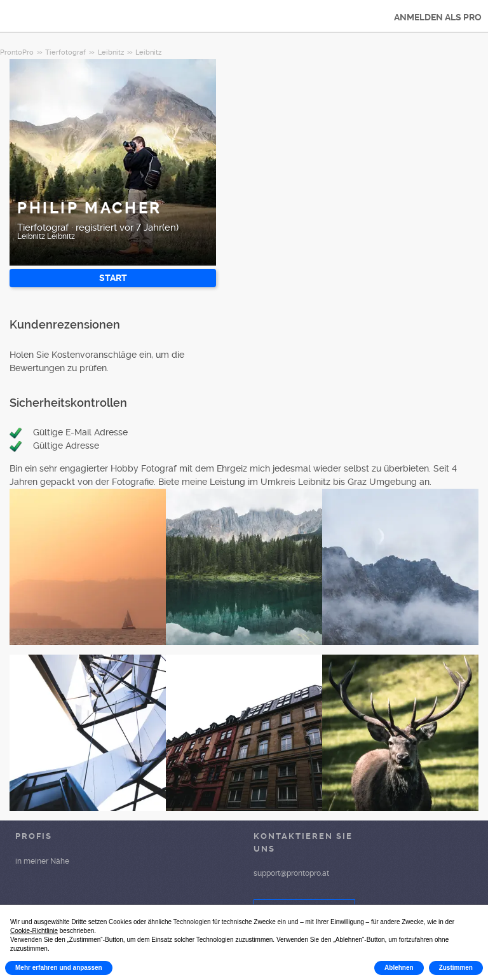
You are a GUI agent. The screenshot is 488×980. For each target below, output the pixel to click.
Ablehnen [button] (399, 968)
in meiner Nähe (42, 861)
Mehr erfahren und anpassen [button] (59, 968)
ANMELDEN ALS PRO (438, 17)
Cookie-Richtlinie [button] (34, 931)
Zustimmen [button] (456, 968)
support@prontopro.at (291, 873)
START (113, 278)
